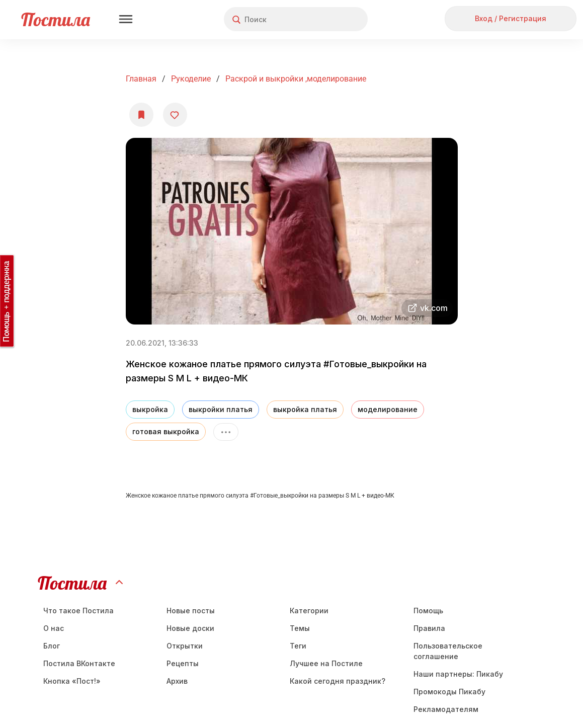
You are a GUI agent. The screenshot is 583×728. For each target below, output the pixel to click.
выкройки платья (221, 409)
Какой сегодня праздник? (338, 681)
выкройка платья (305, 409)
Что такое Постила (78, 611)
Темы (300, 628)
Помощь (428, 611)
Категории (309, 611)
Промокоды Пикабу (449, 692)
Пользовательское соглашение (448, 651)
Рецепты (183, 663)
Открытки (185, 646)
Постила (56, 19)
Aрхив (177, 681)
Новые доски (190, 628)
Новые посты (191, 611)
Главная (141, 79)
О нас (54, 628)
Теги (298, 646)
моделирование (388, 409)
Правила (429, 628)
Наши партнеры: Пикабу (458, 674)
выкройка (150, 409)
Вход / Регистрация (511, 18)
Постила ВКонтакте (79, 663)
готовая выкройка (166, 431)
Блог (52, 646)
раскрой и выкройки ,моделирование (296, 79)
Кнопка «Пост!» (72, 681)
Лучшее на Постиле (326, 663)
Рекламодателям (446, 709)
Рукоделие (191, 79)
